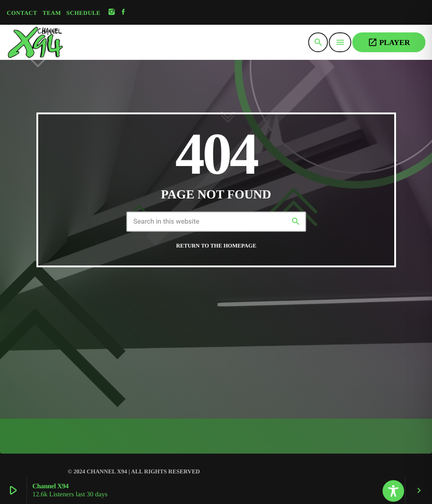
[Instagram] (111, 12)
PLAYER (389, 42)
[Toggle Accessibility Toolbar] (393, 491)
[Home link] (58, 42)
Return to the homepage (216, 246)
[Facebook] (124, 12)
